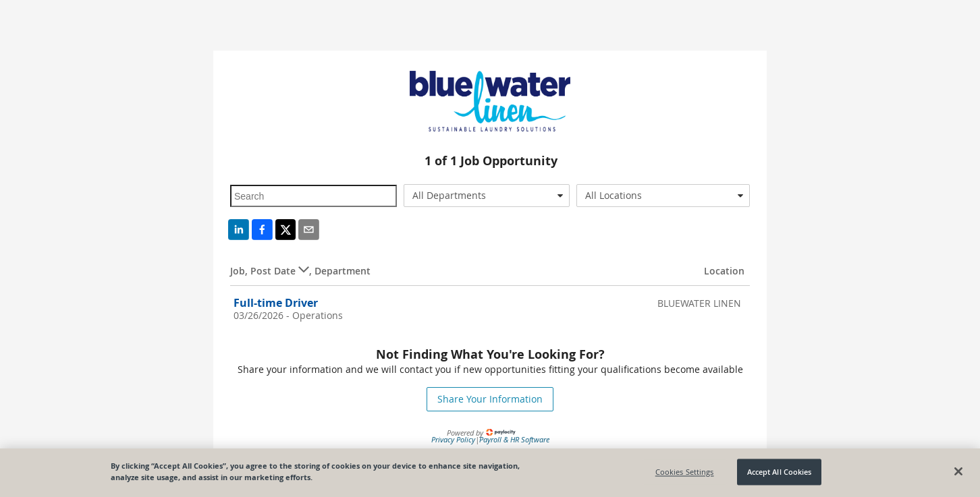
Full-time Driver (276, 303)
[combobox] (487, 196)
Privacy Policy (453, 439)
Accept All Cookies (780, 472)
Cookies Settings (685, 472)
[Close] (958, 471)
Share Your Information (490, 399)
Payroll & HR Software (514, 439)
